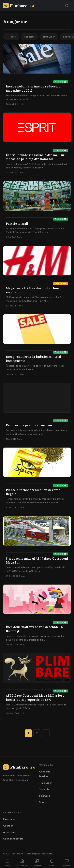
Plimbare (19, 767)
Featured (45, 796)
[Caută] (67, 6)
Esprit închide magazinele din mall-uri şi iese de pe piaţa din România (36, 157)
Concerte (29, 37)
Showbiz (44, 789)
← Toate (11, 37)
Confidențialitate (13, 839)
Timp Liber (49, 37)
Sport (43, 802)
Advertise (9, 832)
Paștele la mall (17, 224)
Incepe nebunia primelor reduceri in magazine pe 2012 (34, 88)
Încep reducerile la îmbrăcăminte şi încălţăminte (33, 359)
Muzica (44, 776)
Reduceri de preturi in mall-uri (30, 425)
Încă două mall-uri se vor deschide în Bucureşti (34, 629)
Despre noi (10, 819)
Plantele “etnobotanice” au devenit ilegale (33, 492)
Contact (8, 826)
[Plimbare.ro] (19, 6)
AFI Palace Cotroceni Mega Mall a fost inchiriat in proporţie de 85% (35, 697)
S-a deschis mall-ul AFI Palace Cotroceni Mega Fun (37, 560)
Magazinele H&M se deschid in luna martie (33, 290)
